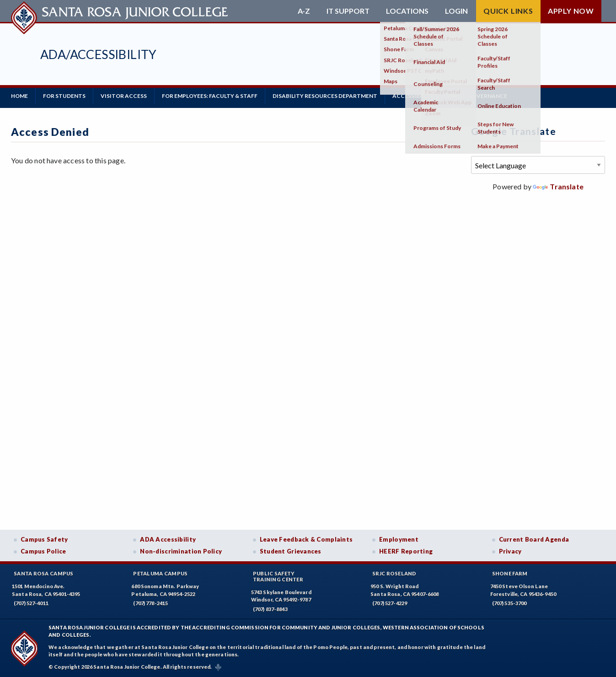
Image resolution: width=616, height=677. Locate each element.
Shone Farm (510, 573)
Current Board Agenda (534, 539)
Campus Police (43, 551)
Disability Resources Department (325, 96)
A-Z (304, 11)
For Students (64, 96)
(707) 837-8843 (270, 609)
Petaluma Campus (160, 573)
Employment (399, 539)
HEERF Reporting (406, 551)
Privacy (510, 551)
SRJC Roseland (394, 573)
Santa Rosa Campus (44, 573)
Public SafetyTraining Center (278, 576)
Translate (558, 186)
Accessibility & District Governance (450, 96)
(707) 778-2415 (150, 603)
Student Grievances (291, 551)
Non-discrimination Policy (181, 551)
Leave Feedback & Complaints (306, 539)
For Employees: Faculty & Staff (210, 96)
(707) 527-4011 (31, 603)
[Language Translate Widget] (538, 165)
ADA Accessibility (168, 539)
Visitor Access (124, 96)
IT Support (348, 11)
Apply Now (571, 11)
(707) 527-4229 (390, 603)
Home (19, 96)
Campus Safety (44, 539)
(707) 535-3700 (509, 603)
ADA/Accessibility (99, 54)
